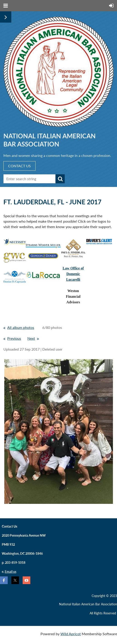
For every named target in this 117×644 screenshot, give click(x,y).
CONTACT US (19, 166)
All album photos (21, 327)
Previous (14, 338)
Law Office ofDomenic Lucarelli (73, 274)
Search (60, 179)
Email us (11, 572)
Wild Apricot (71, 634)
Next (31, 338)
